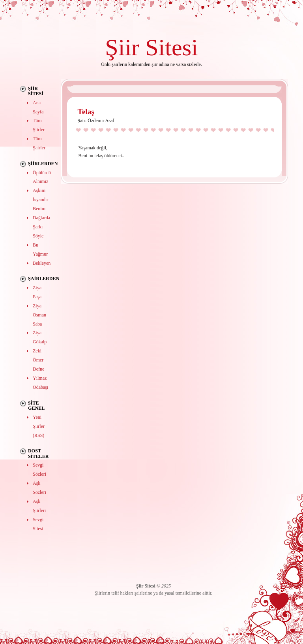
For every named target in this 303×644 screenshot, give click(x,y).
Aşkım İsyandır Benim (40, 200)
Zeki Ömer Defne (38, 360)
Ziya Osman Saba (39, 315)
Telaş (86, 112)
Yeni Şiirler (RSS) (39, 426)
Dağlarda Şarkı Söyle (41, 227)
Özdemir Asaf (101, 121)
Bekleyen (42, 263)
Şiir (122, 47)
